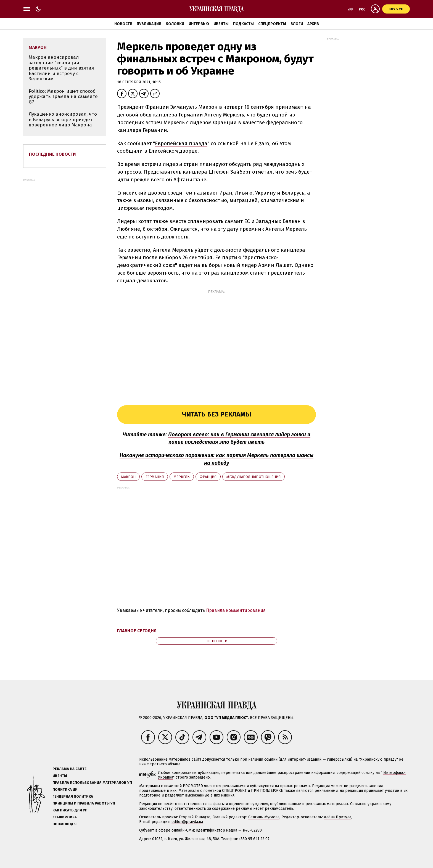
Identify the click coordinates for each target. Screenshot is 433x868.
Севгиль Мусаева (264, 817)
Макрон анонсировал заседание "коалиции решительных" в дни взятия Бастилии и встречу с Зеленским (61, 68)
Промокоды (64, 824)
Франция (208, 477)
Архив (313, 24)
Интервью (199, 24)
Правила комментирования (236, 610)
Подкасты (243, 24)
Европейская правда (181, 143)
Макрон (128, 477)
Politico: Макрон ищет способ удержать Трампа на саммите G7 (63, 97)
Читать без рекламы (217, 414)
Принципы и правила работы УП (84, 803)
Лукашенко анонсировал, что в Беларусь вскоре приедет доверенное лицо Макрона (63, 120)
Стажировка (65, 817)
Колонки (175, 24)
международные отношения (254, 477)
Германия (155, 477)
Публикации (149, 24)
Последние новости (52, 154)
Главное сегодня (137, 631)
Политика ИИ (65, 789)
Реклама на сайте (69, 769)
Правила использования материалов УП (92, 783)
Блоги (297, 24)
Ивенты (221, 24)
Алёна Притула (338, 817)
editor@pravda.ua (187, 822)
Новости (123, 24)
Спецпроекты (272, 24)
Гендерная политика (73, 796)
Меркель (182, 477)
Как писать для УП (70, 810)
